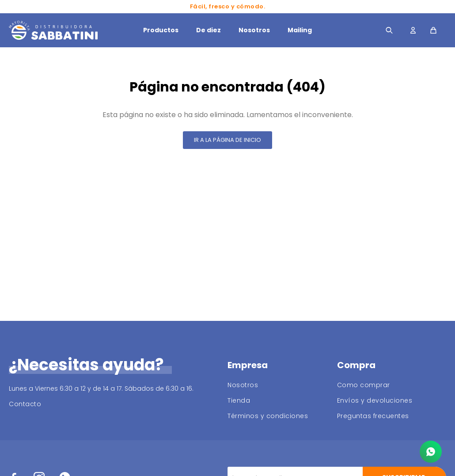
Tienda (239, 400)
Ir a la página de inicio (227, 140)
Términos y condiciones (268, 416)
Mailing (300, 30)
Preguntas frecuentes (373, 416)
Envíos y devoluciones (375, 400)
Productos (161, 30)
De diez (209, 30)
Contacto (25, 404)
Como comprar (364, 385)
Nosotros (254, 30)
